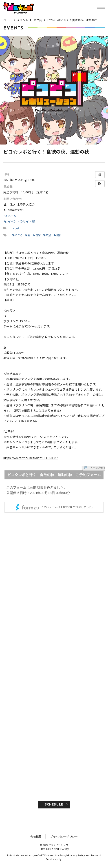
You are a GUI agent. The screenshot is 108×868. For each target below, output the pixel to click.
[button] (100, 184)
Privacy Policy (76, 855)
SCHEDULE (54, 805)
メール (10, 216)
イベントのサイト (19, 221)
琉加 (47, 235)
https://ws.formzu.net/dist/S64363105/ (31, 458)
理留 (37, 235)
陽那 (58, 235)
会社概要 (36, 836)
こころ (18, 235)
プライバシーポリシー (64, 836)
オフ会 (16, 228)
